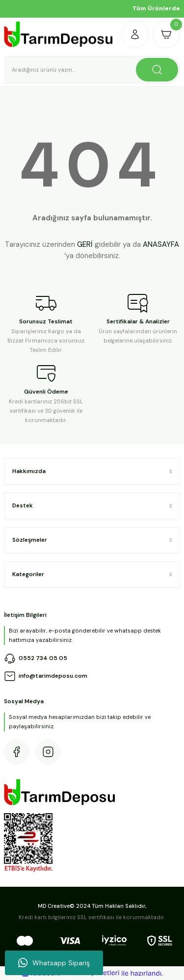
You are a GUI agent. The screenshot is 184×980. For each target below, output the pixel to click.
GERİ (85, 244)
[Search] (92, 70)
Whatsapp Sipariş (54, 963)
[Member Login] (135, 34)
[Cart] (166, 34)
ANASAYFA (161, 244)
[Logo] (59, 34)
